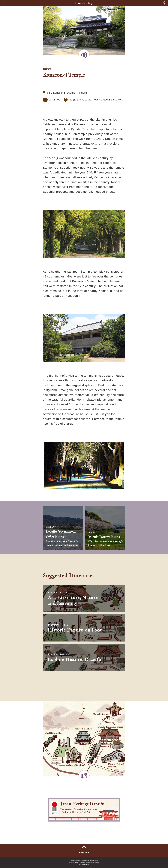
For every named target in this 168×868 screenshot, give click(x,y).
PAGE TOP (84, 852)
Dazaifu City (84, 3)
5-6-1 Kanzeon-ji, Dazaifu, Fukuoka (67, 93)
